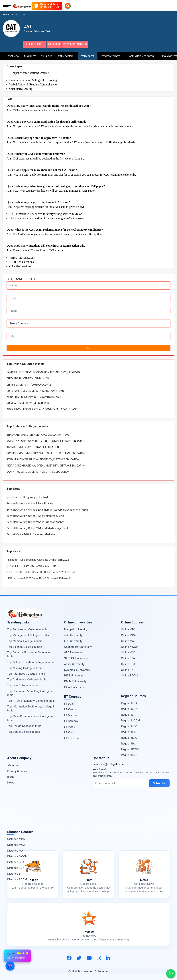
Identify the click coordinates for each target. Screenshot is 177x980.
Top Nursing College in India (25, 667)
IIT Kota (69, 732)
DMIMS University (75, 681)
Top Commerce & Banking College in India (30, 692)
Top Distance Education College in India (29, 654)
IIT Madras (71, 714)
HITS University (74, 675)
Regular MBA (129, 702)
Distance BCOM (17, 879)
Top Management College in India (28, 635)
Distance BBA (16, 861)
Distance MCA (16, 844)
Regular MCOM (131, 720)
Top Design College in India (24, 725)
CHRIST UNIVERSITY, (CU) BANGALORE (29, 384)
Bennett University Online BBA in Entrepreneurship (35, 515)
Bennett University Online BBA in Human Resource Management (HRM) (47, 509)
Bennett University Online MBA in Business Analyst (35, 521)
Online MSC (128, 652)
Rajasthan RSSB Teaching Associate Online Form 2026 (38, 559)
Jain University (73, 635)
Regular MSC (129, 726)
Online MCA (128, 635)
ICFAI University (74, 687)
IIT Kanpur (71, 709)
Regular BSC (129, 754)
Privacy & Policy (17, 770)
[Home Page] (22, 6)
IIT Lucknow (72, 737)
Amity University (74, 663)
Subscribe (104, 790)
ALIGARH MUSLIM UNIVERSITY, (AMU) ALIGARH (34, 396)
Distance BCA (16, 867)
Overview (13, 54)
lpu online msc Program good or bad (27, 497)
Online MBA (128, 629)
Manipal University (76, 629)
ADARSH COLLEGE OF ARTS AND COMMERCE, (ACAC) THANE (42, 409)
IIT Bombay (71, 720)
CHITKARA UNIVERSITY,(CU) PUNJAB (28, 378)
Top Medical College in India (25, 640)
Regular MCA (129, 708)
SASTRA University (76, 658)
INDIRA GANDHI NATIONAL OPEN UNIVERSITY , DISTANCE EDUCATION (46, 465)
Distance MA (15, 850)
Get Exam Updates (37, 44)
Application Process (142, 54)
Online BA (127, 669)
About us (13, 765)
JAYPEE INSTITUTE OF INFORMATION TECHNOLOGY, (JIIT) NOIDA (44, 372)
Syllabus (46, 54)
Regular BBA (129, 731)
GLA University (73, 652)
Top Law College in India (23, 685)
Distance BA (15, 873)
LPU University (73, 640)
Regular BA (128, 743)
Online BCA (128, 663)
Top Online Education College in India (30, 662)
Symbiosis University (77, 669)
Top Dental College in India (24, 731)
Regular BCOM (130, 749)
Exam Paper (88, 54)
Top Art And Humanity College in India (31, 700)
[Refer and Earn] (54, 6)
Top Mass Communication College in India (30, 718)
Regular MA (128, 714)
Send (89, 347)
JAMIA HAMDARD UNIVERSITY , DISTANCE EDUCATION (38, 471)
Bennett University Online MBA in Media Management (37, 527)
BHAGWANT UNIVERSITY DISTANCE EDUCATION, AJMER (39, 434)
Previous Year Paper (85, 44)
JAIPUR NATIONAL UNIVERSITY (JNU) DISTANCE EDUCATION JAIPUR (46, 440)
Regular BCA (129, 737)
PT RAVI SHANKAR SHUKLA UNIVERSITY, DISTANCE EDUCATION (43, 459)
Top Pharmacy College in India (26, 673)
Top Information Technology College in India (31, 708)
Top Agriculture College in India (27, 679)
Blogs (11, 776)
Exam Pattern (66, 54)
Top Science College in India (25, 646)
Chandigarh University (78, 646)
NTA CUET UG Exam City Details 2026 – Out (31, 565)
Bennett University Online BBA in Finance (30, 503)
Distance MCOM (17, 856)
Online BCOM (129, 675)
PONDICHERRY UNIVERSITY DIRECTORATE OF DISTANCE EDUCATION (46, 453)
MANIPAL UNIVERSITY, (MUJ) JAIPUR (28, 403)
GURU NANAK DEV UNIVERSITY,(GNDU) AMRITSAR (35, 390)
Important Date (111, 54)
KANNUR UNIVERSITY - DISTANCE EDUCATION (33, 447)
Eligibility (30, 54)
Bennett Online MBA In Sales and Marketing (31, 534)
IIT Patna (70, 726)
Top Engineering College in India (27, 629)
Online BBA (128, 658)
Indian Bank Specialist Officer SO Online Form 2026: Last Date (41, 571)
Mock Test (61, 44)
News (11, 782)
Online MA (128, 640)
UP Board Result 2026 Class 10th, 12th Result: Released (38, 578)
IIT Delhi (69, 703)
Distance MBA (16, 838)
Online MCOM (130, 646)
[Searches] (36, 6)
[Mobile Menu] (7, 6)
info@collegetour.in (112, 763)
